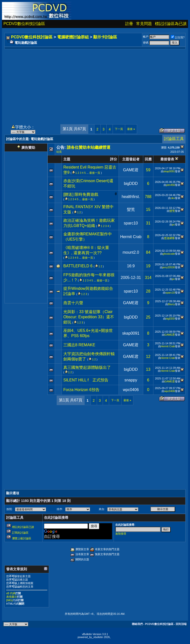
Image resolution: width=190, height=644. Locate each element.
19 (148, 266)
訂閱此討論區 (20, 533)
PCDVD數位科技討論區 (24, 24)
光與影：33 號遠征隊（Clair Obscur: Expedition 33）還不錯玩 (89, 317)
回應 (148, 159)
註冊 (129, 24)
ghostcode (169, 254)
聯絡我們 (137, 624)
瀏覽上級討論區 (22, 538)
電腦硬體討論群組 (73, 37)
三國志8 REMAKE (79, 345)
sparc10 (131, 223)
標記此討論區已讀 (23, 527)
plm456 (171, 185)
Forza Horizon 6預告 (81, 390)
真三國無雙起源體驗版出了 (87, 367)
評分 (114, 159)
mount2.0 (131, 252)
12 (148, 357)
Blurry (171, 304)
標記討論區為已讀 (171, 24)
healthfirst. (131, 197)
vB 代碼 (11, 593)
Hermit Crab (131, 237)
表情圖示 (12, 597)
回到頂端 (181, 624)
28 (148, 291)
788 (148, 197)
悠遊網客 (169, 238)
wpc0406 (131, 390)
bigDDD (131, 184)
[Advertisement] (95, 84)
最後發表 (167, 159)
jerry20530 (169, 267)
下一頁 (119, 129)
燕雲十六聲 (73, 303)
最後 (131, 129)
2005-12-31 (131, 278)
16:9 (131, 266)
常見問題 (144, 24)
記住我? (178, 37)
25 (148, 317)
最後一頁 (95, 173)
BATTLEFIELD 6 (78, 266)
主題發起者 (131, 159)
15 (148, 210)
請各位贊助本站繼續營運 (89, 147)
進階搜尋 (121, 534)
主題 (67, 159)
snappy (131, 380)
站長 (59, 152)
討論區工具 (174, 139)
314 (148, 278)
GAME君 (131, 170)
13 (148, 369)
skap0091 (169, 171)
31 (148, 223)
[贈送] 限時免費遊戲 (81, 194)
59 (148, 170)
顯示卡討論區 (105, 37)
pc (174, 224)
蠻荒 (131, 210)
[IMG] (9, 600)
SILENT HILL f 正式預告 (86, 380)
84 (148, 252)
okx (173, 198)
